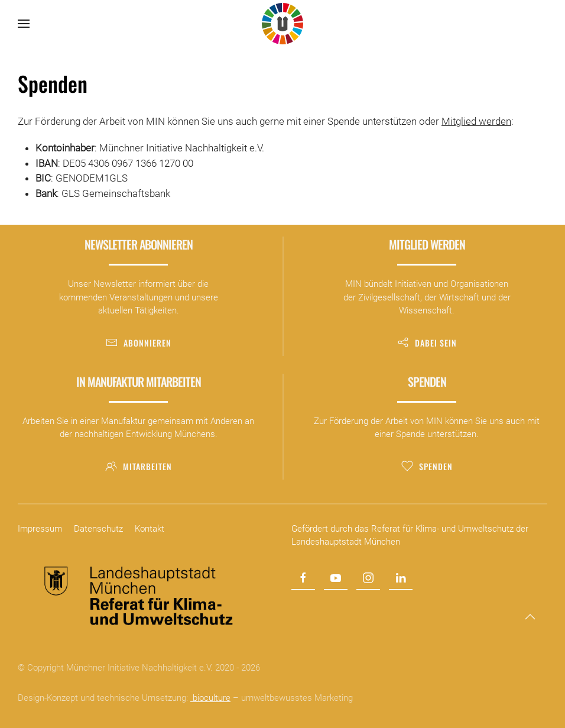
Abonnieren (139, 343)
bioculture (210, 698)
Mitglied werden (476, 121)
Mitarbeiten (139, 466)
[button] (24, 24)
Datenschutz (98, 529)
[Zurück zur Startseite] (282, 24)
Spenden (427, 466)
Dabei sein (427, 343)
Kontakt (150, 529)
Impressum (40, 529)
